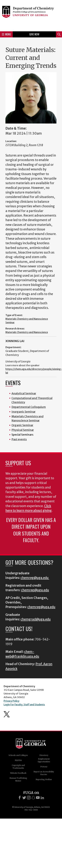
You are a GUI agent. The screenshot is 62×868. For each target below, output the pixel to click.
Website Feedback (18, 773)
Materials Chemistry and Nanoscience (27, 332)
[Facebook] (20, 798)
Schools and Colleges (18, 755)
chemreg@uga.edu (35, 578)
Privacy (44, 767)
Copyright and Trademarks (18, 767)
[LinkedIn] (42, 798)
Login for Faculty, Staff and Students (24, 704)
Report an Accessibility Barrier (44, 773)
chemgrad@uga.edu (36, 619)
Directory (44, 755)
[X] (24, 798)
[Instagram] (29, 798)
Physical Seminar (23, 430)
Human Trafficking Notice (18, 779)
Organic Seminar (22, 425)
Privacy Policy (11, 701)
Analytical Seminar (24, 393)
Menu (6, 34)
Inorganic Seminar (24, 412)
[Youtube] (38, 798)
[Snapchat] (33, 798)
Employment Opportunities (44, 760)
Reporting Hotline (44, 779)
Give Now (34, 34)
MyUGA (18, 760)
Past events (19, 439)
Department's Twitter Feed (7, 714)
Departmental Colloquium (29, 407)
